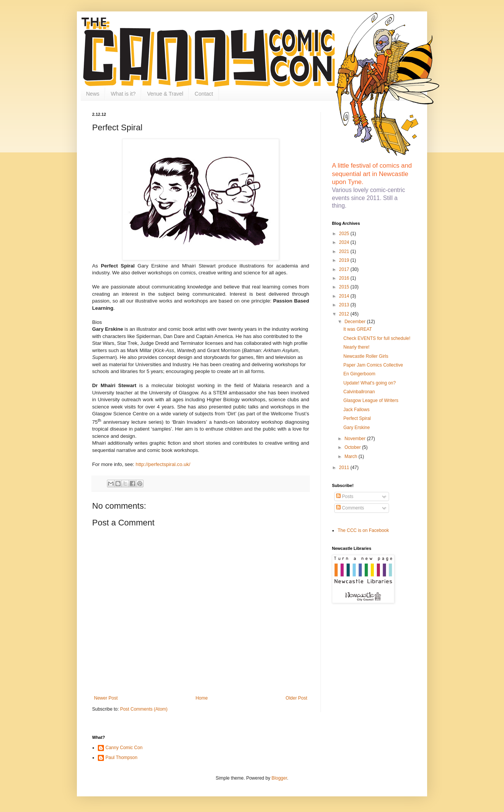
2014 (345, 296)
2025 (345, 234)
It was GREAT (358, 329)
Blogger (279, 778)
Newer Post (106, 698)
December (356, 322)
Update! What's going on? (370, 383)
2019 (345, 260)
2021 (345, 251)
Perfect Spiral (357, 418)
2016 (345, 278)
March (352, 456)
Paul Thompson (121, 758)
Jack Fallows (356, 410)
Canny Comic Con (124, 748)
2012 (345, 314)
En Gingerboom (359, 374)
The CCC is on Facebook (363, 530)
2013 (345, 305)
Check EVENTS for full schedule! (377, 338)
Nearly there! (356, 347)
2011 (345, 468)
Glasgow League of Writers (371, 400)
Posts (345, 496)
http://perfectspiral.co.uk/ (163, 464)
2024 (345, 242)
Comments (350, 508)
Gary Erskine (356, 428)
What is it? (123, 94)
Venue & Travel (165, 94)
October (353, 447)
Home (202, 698)
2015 (345, 287)
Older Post (296, 698)
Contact (204, 94)
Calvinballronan (359, 392)
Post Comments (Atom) (144, 709)
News (93, 94)
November (356, 439)
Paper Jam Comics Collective (373, 365)
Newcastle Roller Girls (366, 356)
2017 (345, 269)
